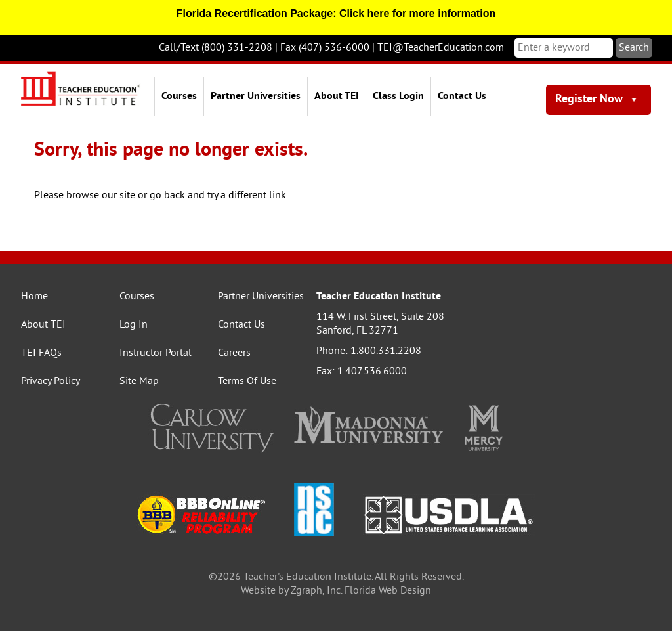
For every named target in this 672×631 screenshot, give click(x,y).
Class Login (398, 97)
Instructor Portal (156, 353)
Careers (234, 353)
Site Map (139, 381)
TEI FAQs (41, 353)
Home (34, 297)
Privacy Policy (51, 381)
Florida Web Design (388, 591)
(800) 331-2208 (237, 48)
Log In (134, 325)
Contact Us (462, 97)
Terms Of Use (247, 381)
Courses (179, 97)
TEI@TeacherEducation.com (441, 48)
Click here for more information (417, 13)
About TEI (337, 97)
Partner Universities (256, 97)
